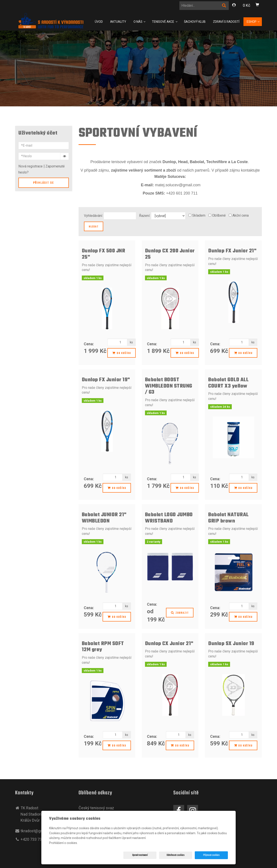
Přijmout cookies (211, 855)
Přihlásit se (43, 183)
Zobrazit (180, 613)
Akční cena (241, 215)
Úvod (99, 22)
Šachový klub (195, 22)
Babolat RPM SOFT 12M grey (103, 647)
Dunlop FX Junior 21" (232, 251)
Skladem (199, 215)
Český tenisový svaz (96, 808)
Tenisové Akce (163, 22)
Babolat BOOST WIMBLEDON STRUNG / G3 (169, 386)
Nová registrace (31, 166)
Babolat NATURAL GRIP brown (228, 518)
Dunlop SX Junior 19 (231, 644)
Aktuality (118, 22)
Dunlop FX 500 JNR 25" (104, 254)
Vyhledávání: (93, 216)
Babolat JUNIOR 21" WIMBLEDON (104, 518)
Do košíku (122, 353)
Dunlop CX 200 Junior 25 (170, 254)
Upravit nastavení (140, 855)
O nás (138, 22)
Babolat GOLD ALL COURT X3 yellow (228, 383)
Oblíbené (219, 215)
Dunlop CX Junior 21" (169, 644)
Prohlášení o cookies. (63, 843)
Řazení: (145, 216)
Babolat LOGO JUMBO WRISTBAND (169, 518)
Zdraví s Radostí (226, 22)
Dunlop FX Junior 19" (106, 380)
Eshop (252, 22)
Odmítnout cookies (176, 855)
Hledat (94, 227)
